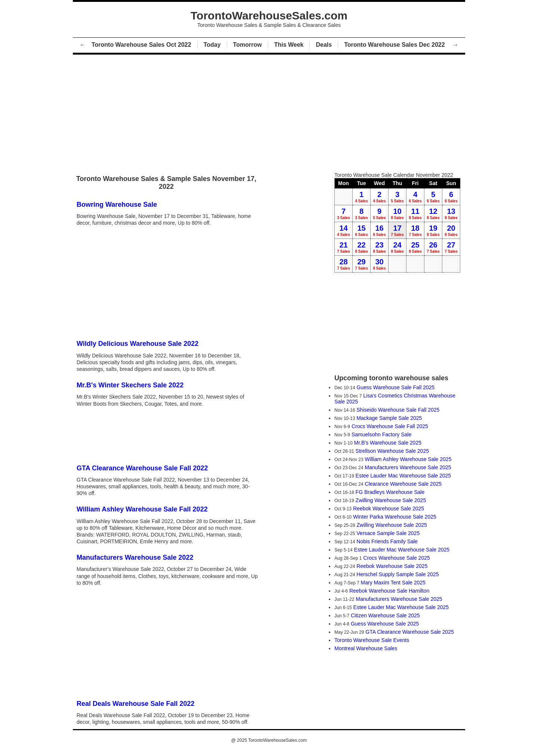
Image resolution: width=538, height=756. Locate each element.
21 (344, 247)
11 (415, 213)
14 (344, 230)
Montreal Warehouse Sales (366, 648)
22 (361, 247)
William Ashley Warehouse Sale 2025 (408, 459)
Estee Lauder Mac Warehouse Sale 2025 (403, 476)
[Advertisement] (269, 111)
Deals (324, 45)
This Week (289, 45)
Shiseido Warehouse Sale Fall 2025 (398, 410)
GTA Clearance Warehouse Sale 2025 (410, 632)
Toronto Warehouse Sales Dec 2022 (395, 45)
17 (397, 230)
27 (451, 247)
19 (433, 230)
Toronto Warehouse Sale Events (372, 640)
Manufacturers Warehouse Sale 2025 (408, 467)
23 (379, 247)
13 (451, 213)
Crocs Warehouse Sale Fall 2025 (390, 426)
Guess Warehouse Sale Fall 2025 (395, 387)
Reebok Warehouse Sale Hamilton (389, 591)
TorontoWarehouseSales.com (277, 740)
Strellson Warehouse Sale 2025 (392, 451)
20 (451, 230)
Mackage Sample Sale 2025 (389, 418)
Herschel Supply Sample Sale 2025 (398, 574)
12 (433, 213)
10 (397, 213)
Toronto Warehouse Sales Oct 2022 (141, 45)
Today (212, 45)
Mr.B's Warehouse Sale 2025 (388, 443)
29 (361, 264)
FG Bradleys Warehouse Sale (390, 492)
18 (415, 230)
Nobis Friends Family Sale (387, 541)
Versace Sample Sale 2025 (388, 533)
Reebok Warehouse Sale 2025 (389, 508)
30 (379, 264)
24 (397, 247)
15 (361, 230)
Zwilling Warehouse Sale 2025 (391, 500)
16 (379, 230)
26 (433, 247)
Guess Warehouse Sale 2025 (385, 624)
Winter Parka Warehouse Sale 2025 (395, 517)
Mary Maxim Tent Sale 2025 (393, 583)
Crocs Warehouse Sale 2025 (396, 558)
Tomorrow (248, 45)
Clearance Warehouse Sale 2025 (403, 484)
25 (415, 247)
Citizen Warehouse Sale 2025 (385, 615)
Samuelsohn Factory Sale (381, 434)
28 (344, 264)
